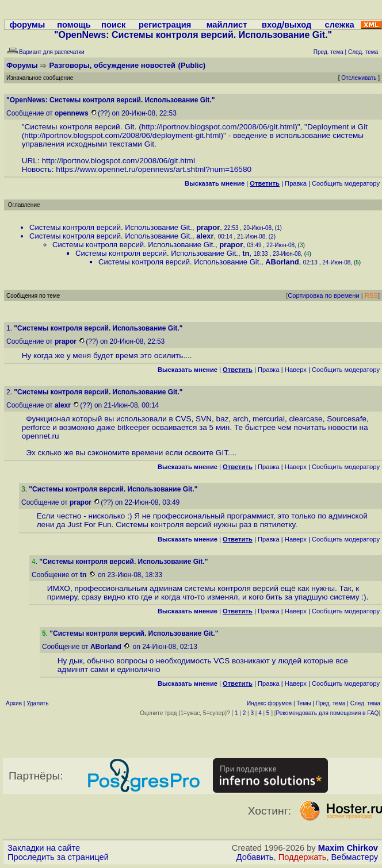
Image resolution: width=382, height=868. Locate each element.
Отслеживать (359, 78)
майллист (227, 25)
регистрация (165, 25)
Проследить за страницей (58, 857)
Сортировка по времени (324, 295)
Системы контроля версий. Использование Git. (111, 227)
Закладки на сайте (44, 848)
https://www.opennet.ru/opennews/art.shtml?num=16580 (154, 169)
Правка (296, 183)
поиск (113, 25)
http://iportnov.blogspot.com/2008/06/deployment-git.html (122, 135)
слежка (340, 25)
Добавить (255, 857)
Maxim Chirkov (348, 848)
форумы (28, 25)
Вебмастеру (355, 857)
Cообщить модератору (346, 183)
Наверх (296, 370)
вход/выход (286, 25)
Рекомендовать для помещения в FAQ (328, 713)
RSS (371, 295)
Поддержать (303, 857)
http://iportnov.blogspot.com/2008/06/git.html (218, 127)
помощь (74, 25)
